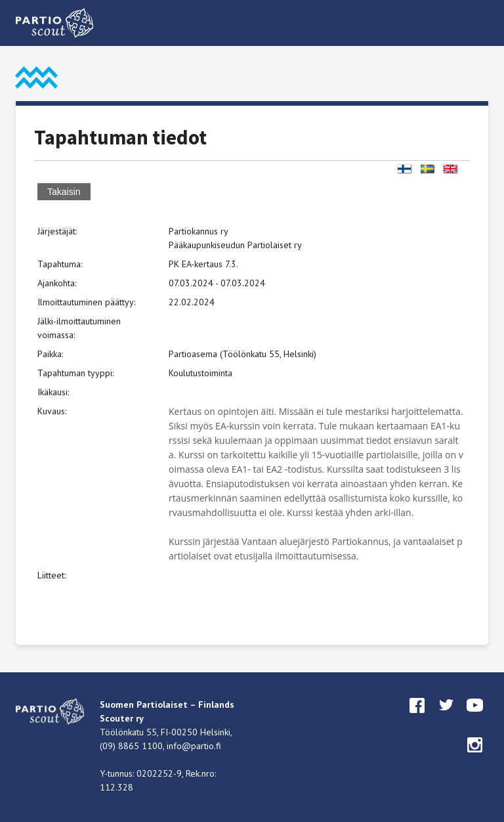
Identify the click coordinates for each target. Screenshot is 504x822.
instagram (475, 757)
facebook (417, 718)
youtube (475, 718)
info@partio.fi (194, 746)
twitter (446, 718)
